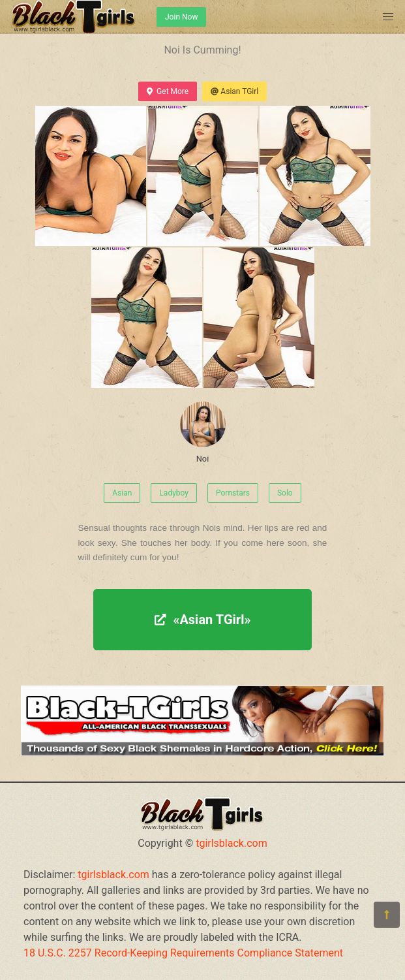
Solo (285, 493)
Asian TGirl (234, 91)
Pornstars (233, 493)
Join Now (181, 17)
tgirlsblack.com (232, 843)
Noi (203, 433)
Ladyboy (174, 493)
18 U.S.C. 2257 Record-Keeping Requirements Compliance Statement (183, 953)
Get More (168, 91)
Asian (122, 493)
